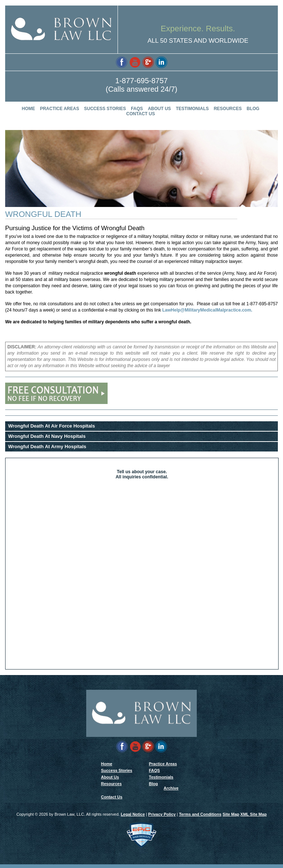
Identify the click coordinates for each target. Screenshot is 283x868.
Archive (171, 791)
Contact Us (141, 114)
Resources (228, 109)
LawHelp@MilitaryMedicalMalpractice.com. (207, 310)
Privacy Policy (162, 818)
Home (28, 109)
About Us (159, 109)
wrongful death (120, 273)
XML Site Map (253, 818)
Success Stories (105, 109)
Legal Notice (133, 818)
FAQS (137, 109)
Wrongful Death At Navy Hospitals (47, 436)
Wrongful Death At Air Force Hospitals (52, 426)
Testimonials (192, 109)
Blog (253, 109)
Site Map (231, 818)
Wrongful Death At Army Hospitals (47, 447)
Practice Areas (59, 109)
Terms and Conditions (200, 818)
